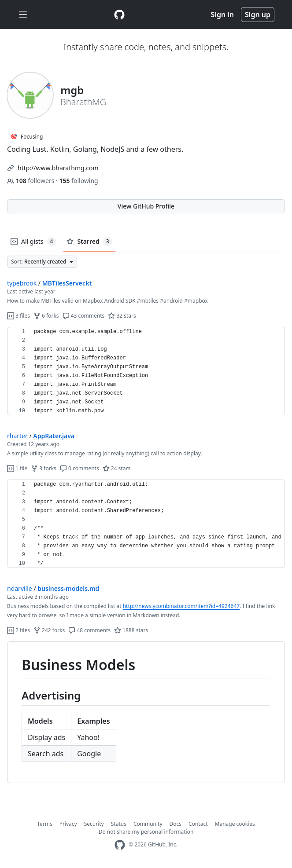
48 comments (89, 630)
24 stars (116, 468)
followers (31, 181)
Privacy (68, 824)
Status (119, 824)
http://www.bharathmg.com (58, 168)
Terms (45, 824)
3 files (18, 316)
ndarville (20, 588)
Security (94, 824)
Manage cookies (235, 824)
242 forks (49, 630)
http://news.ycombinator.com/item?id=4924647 (181, 606)
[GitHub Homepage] (120, 845)
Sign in (222, 15)
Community (148, 824)
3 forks (44, 468)
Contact (198, 824)
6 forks (46, 316)
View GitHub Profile (146, 206)
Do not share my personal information (146, 832)
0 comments (79, 468)
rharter (17, 436)
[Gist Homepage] (119, 15)
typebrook (22, 283)
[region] (146, 371)
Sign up (258, 15)
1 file (17, 468)
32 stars (122, 316)
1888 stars (131, 630)
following (78, 181)
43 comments (84, 316)
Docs (176, 824)
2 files (18, 630)
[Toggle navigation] (23, 15)
